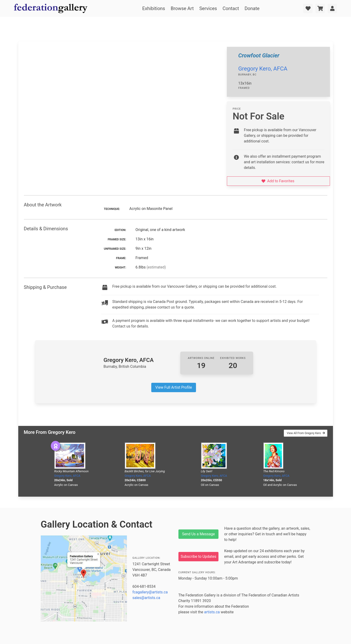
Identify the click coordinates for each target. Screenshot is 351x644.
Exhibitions (154, 8)
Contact (231, 8)
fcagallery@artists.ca (150, 592)
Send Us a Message (198, 534)
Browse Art (182, 8)
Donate (252, 8)
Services (208, 8)
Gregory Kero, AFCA (263, 69)
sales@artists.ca (146, 598)
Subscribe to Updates (199, 557)
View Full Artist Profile (174, 387)
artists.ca (212, 612)
